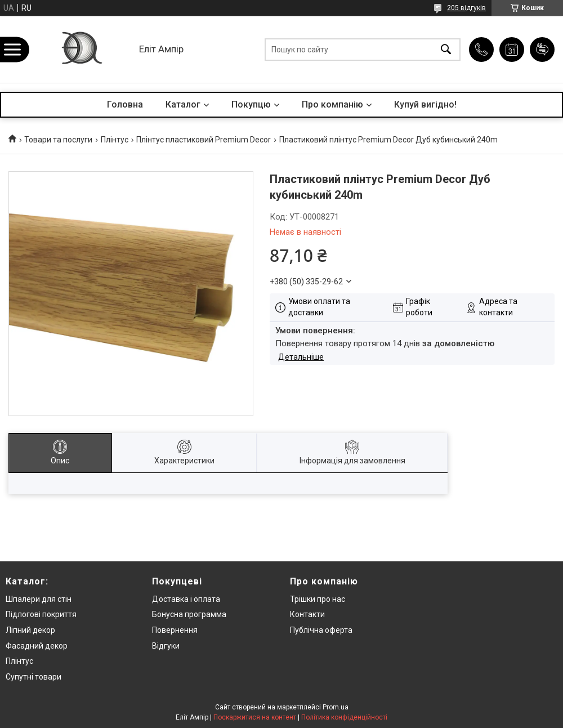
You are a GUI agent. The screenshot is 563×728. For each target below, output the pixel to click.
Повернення (175, 630)
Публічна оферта (321, 630)
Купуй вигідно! (425, 104)
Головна (125, 104)
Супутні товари (33, 677)
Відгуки (166, 646)
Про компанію (332, 104)
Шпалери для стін (39, 599)
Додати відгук (542, 50)
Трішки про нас (318, 599)
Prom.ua (336, 707)
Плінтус (115, 140)
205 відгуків (466, 8)
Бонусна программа (189, 614)
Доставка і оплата (186, 599)
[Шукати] (446, 49)
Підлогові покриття (41, 614)
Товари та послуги (58, 140)
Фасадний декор (37, 646)
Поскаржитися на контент (255, 717)
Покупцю (251, 104)
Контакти (307, 614)
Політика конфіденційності (344, 717)
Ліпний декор (30, 630)
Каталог (183, 104)
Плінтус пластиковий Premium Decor (204, 140)
